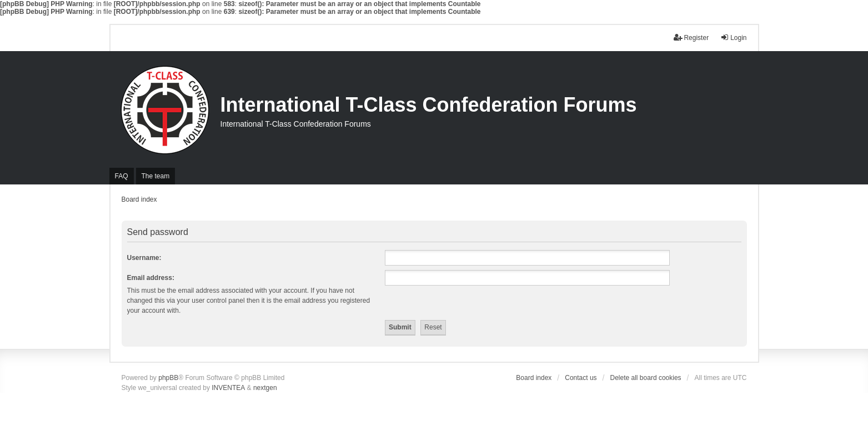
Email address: (151, 278)
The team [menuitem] (156, 176)
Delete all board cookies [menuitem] (646, 378)
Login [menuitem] (733, 37)
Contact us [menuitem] (581, 378)
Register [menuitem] (691, 37)
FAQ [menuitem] (122, 176)
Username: (144, 258)
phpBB (168, 378)
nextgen (265, 388)
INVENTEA (228, 388)
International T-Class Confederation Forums (429, 105)
